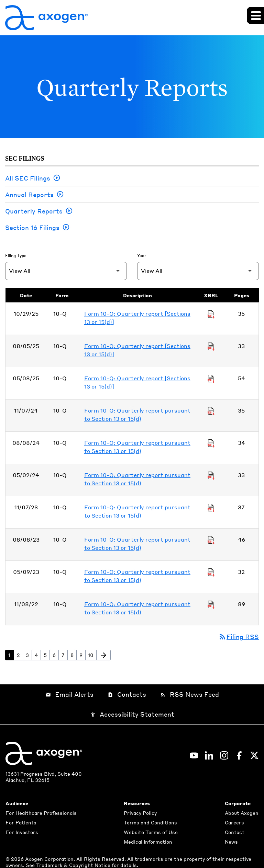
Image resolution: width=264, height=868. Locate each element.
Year (142, 256)
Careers (234, 822)
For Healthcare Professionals (41, 813)
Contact (235, 832)
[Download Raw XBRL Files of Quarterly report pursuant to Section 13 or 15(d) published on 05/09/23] (211, 572)
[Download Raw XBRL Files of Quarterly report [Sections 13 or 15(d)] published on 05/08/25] (211, 378)
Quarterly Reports (34, 211)
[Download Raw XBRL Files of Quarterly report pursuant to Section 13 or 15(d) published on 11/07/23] (211, 507)
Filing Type (16, 256)
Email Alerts (69, 695)
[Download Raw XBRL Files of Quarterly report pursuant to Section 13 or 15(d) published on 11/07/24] (211, 410)
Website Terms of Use (151, 832)
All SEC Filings (28, 178)
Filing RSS (239, 637)
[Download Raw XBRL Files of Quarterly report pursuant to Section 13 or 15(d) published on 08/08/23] (211, 540)
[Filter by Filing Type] (66, 271)
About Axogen (242, 813)
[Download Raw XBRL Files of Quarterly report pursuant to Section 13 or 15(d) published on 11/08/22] (211, 604)
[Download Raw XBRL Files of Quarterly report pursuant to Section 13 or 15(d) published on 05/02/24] (211, 475)
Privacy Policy (140, 813)
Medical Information (148, 842)
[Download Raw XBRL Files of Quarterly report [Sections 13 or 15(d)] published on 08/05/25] (211, 346)
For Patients (21, 822)
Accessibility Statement (132, 714)
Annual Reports (29, 194)
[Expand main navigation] (255, 15)
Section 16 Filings (32, 227)
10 (92, 655)
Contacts (127, 695)
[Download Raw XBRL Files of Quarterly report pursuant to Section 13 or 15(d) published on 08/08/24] (211, 443)
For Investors (22, 832)
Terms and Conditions (150, 822)
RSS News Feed (190, 695)
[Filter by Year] (198, 271)
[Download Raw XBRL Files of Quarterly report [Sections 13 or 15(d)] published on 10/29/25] (211, 314)
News (231, 842)
